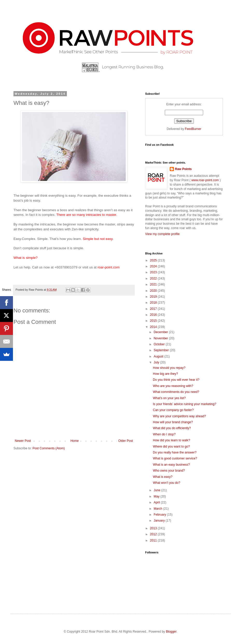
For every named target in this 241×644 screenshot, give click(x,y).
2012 (154, 534)
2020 (154, 291)
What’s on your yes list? (169, 398)
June (157, 490)
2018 (154, 303)
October (160, 344)
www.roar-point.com (205, 180)
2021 (154, 284)
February (160, 515)
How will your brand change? (173, 422)
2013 (154, 528)
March (158, 509)
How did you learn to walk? (171, 440)
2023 (154, 272)
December (161, 332)
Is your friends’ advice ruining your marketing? (185, 404)
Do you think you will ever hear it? (176, 380)
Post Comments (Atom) (49, 448)
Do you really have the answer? (175, 452)
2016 (154, 315)
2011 (154, 540)
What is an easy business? (171, 465)
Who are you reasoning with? (173, 386)
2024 (154, 266)
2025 (154, 260)
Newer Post (23, 441)
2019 (154, 297)
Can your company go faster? (173, 410)
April (157, 502)
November (161, 338)
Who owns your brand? (169, 471)
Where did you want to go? (171, 447)
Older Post (126, 441)
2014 (154, 327)
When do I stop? (164, 434)
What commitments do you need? (176, 392)
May (157, 496)
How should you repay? (169, 368)
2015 (154, 321)
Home (75, 441)
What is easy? (163, 477)
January (160, 521)
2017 (154, 309)
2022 (154, 279)
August (159, 356)
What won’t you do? (166, 483)
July (157, 362)
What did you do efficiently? (172, 428)
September (162, 350)
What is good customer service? (175, 458)
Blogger (171, 632)
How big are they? (165, 374)
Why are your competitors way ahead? (179, 416)
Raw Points (183, 169)
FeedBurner (193, 129)
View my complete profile (162, 234)
